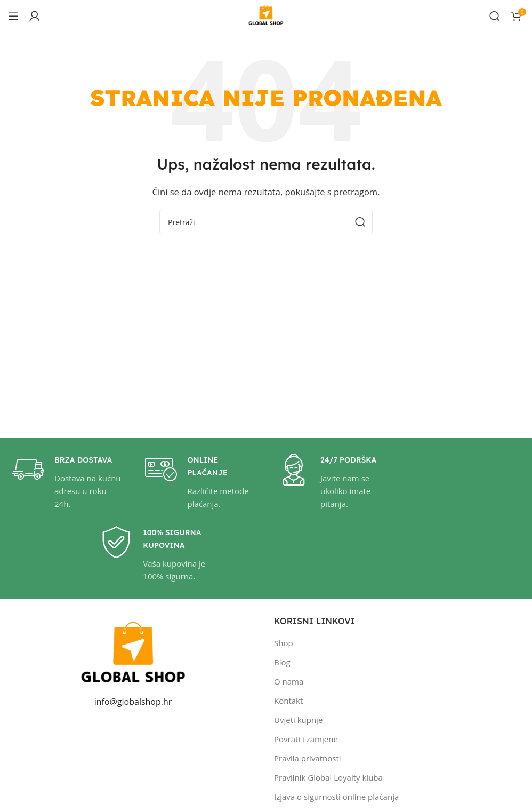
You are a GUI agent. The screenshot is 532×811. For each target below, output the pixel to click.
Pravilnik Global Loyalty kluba (328, 777)
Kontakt (288, 701)
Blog (282, 662)
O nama (289, 681)
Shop (284, 643)
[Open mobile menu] (13, 16)
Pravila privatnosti (308, 758)
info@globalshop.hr (133, 702)
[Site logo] (266, 15)
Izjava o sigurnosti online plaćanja (336, 797)
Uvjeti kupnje (298, 720)
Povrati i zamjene (306, 739)
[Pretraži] (495, 16)
